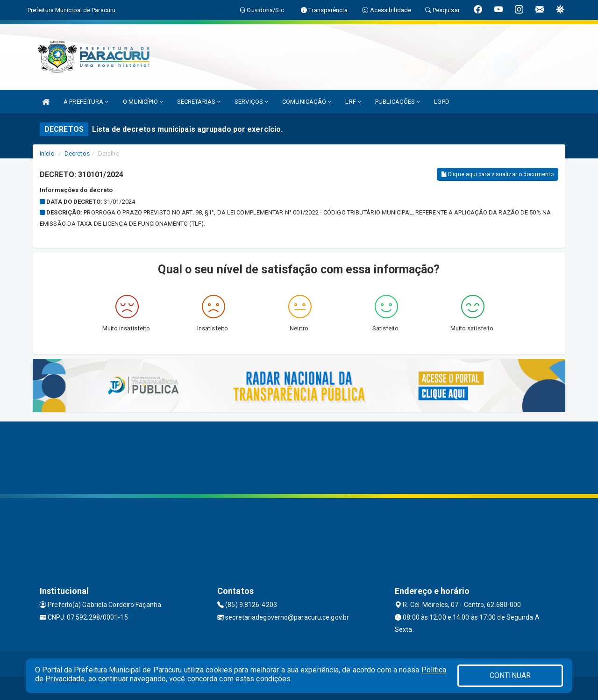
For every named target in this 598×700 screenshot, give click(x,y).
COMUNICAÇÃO (307, 102)
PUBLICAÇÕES (398, 102)
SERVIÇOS (251, 102)
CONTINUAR (510, 675)
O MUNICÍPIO (143, 102)
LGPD (441, 102)
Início (47, 154)
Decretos (77, 154)
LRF (353, 102)
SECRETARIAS (199, 102)
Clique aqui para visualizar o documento (498, 174)
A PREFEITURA (86, 102)
